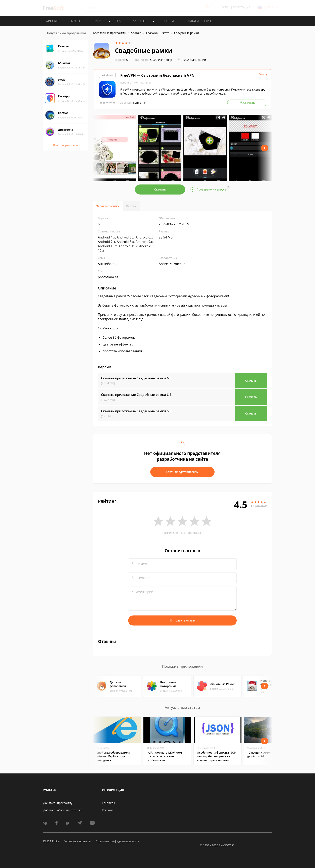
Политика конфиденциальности (117, 841)
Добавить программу (58, 803)
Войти (226, 7)
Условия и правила (78, 841)
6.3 (122, 60)
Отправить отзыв (182, 620)
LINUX (97, 21)
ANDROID (139, 21)
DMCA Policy (51, 841)
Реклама (108, 810)
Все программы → (66, 145)
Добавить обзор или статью (62, 810)
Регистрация (241, 7)
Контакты (109, 803)
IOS (119, 21)
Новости (167, 21)
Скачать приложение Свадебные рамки (136, 378)
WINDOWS (52, 21)
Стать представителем (183, 472)
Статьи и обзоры (198, 21)
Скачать (160, 189)
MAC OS (76, 21)
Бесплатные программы (110, 33)
